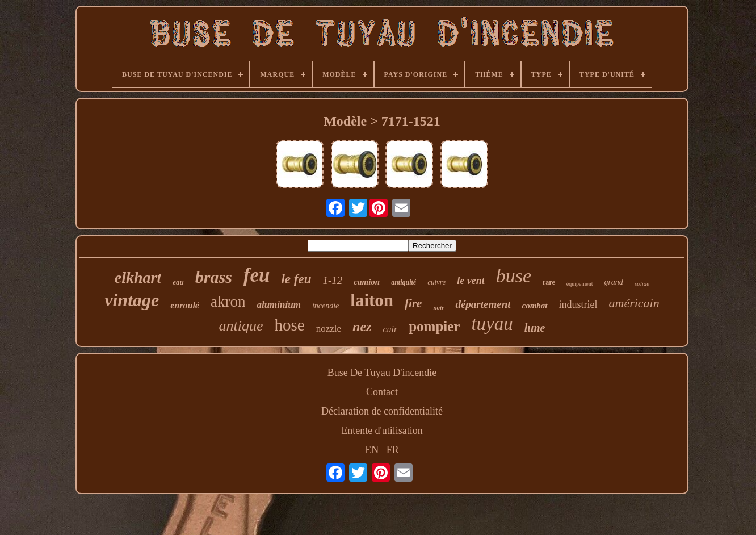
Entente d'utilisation (382, 430)
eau (178, 282)
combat (535, 306)
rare (549, 282)
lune (535, 328)
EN (372, 450)
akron (228, 302)
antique (241, 326)
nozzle (329, 329)
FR (393, 450)
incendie (325, 306)
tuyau (492, 324)
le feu (296, 279)
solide (642, 283)
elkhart (138, 277)
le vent (471, 281)
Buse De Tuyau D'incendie (382, 373)
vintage (132, 300)
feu (257, 275)
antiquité (404, 282)
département (483, 304)
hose (290, 325)
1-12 (333, 280)
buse (514, 276)
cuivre (436, 282)
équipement (580, 284)
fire (413, 303)
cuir (390, 329)
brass (214, 277)
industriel (578, 304)
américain (634, 303)
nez (362, 327)
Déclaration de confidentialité (382, 411)
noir (438, 307)
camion (367, 282)
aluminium (278, 305)
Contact (382, 392)
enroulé (185, 305)
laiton (372, 300)
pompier (434, 326)
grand (613, 282)
